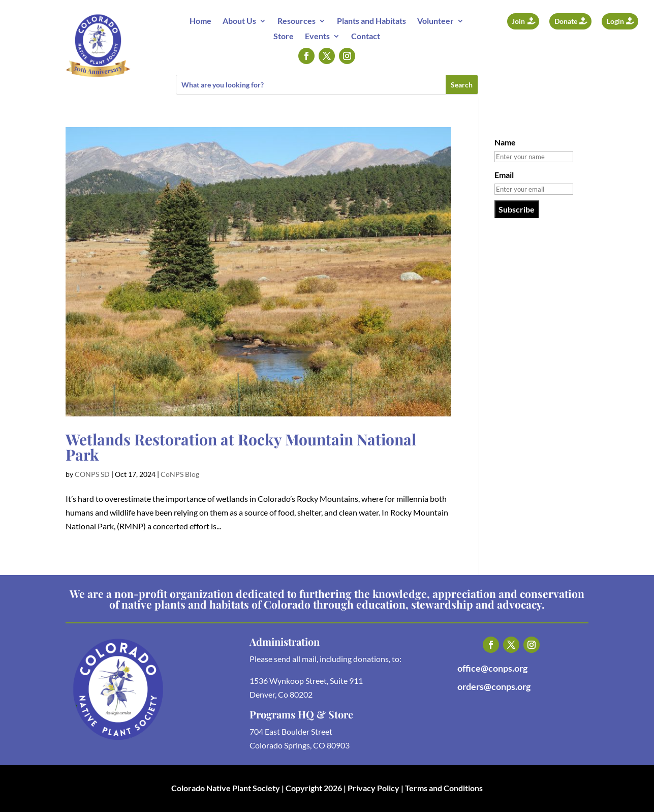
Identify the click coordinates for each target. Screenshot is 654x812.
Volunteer (435, 21)
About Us (239, 21)
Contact (366, 37)
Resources (297, 21)
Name (505, 142)
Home (200, 21)
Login (615, 21)
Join (518, 21)
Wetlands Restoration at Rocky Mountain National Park (241, 447)
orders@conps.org (494, 686)
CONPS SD (92, 474)
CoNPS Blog (180, 474)
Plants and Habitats (371, 21)
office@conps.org (492, 668)
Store (284, 37)
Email (504, 175)
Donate (566, 21)
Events (317, 37)
